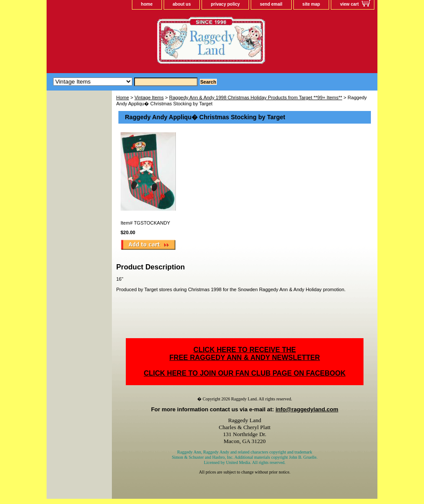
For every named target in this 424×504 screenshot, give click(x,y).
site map (311, 4)
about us (182, 4)
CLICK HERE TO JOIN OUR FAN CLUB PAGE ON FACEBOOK (244, 373)
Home (123, 97)
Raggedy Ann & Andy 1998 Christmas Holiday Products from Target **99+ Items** (256, 97)
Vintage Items (149, 97)
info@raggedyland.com (307, 409)
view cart (349, 4)
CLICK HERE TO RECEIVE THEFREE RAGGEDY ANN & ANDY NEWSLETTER (245, 354)
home (147, 4)
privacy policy (225, 4)
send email (271, 4)
